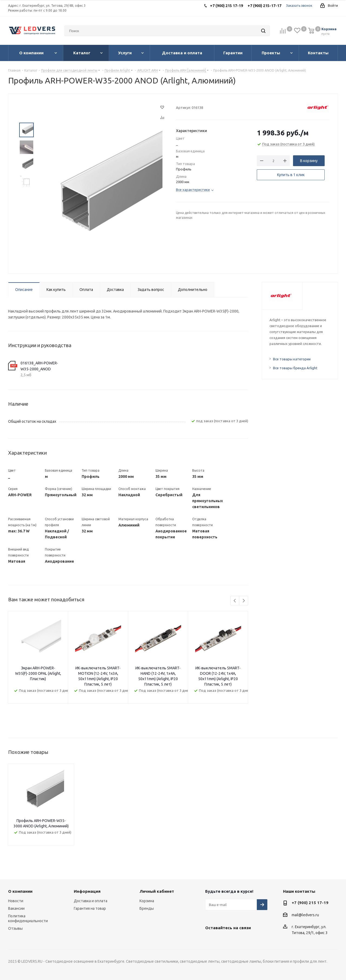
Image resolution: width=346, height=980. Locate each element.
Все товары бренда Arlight (295, 368)
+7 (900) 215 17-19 (310, 903)
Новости (16, 901)
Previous (235, 601)
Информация (87, 891)
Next (244, 601)
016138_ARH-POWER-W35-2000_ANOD (39, 366)
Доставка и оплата (91, 901)
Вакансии (16, 908)
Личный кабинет (157, 891)
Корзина (147, 901)
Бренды (147, 908)
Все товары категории (292, 359)
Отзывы (15, 928)
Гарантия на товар (90, 908)
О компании (20, 891)
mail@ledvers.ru (305, 915)
